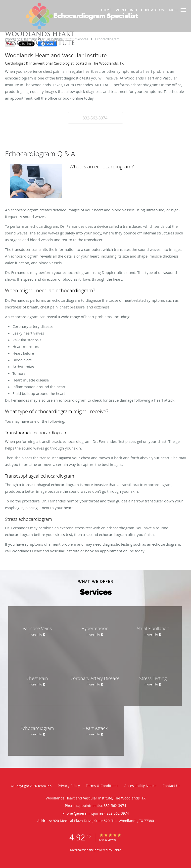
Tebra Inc (44, 786)
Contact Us (171, 786)
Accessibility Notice (140, 786)
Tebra (117, 850)
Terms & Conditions (102, 786)
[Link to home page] (54, 25)
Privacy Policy (69, 786)
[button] (183, 10)
